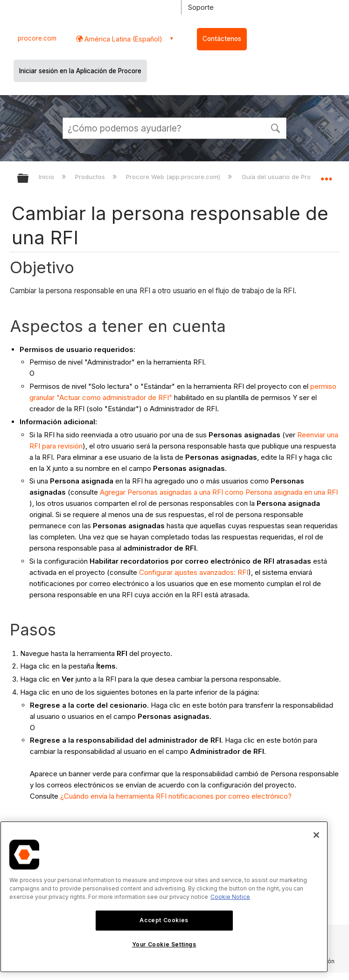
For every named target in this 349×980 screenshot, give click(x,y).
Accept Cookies (164, 920)
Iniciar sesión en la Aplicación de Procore (80, 71)
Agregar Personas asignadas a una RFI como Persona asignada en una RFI (219, 492)
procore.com (37, 38)
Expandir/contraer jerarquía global (29, 179)
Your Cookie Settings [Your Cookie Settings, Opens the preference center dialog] (164, 944)
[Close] (316, 835)
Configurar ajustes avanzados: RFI (194, 572)
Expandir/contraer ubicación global (326, 175)
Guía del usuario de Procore (284, 177)
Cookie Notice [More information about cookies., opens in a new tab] (230, 897)
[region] (164, 897)
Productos (91, 177)
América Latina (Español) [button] (122, 39)
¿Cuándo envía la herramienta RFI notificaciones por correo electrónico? (176, 796)
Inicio (47, 177)
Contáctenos (222, 39)
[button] (275, 127)
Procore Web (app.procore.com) (174, 177)
